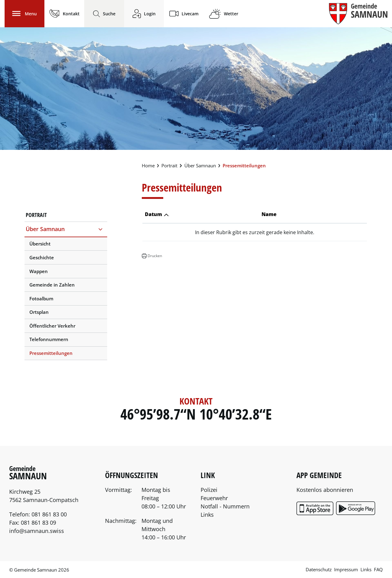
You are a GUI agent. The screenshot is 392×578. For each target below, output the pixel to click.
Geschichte (42, 257)
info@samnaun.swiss (37, 531)
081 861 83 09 (38, 523)
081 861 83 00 (49, 514)
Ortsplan (39, 312)
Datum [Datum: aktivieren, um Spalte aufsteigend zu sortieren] (153, 214)
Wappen (39, 271)
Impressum (346, 569)
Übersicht (40, 244)
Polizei (209, 490)
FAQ (378, 569)
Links (207, 515)
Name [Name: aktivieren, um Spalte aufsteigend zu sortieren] (269, 214)
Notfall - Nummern (225, 506)
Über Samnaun (45, 229)
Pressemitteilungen (51, 355)
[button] (152, 256)
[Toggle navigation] (24, 14)
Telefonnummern (49, 339)
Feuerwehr (214, 498)
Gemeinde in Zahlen (52, 285)
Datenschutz (319, 569)
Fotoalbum (41, 299)
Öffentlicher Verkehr (52, 326)
